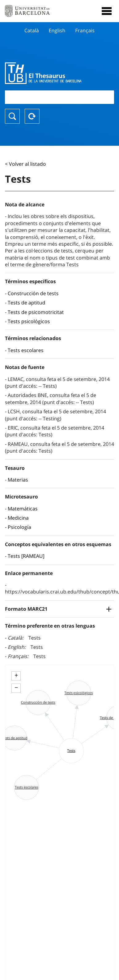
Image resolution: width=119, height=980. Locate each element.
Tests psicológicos (29, 321)
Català (32, 30)
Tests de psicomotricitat (36, 312)
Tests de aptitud (27, 303)
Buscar (12, 116)
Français (85, 30)
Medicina (18, 518)
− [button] (16, 688)
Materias (18, 480)
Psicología (19, 527)
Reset (32, 116)
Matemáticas (23, 509)
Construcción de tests (33, 293)
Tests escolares (26, 350)
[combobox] (59, 97)
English (57, 30)
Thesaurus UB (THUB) (43, 73)
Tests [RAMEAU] (26, 556)
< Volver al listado (25, 164)
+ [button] (16, 675)
